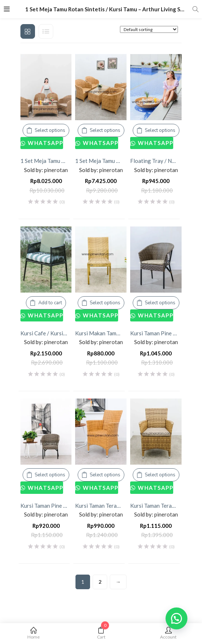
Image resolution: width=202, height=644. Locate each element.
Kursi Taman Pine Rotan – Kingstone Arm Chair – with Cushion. (156, 333)
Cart (101, 633)
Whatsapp (45, 143)
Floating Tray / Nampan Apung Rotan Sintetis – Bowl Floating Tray (156, 161)
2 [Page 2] (100, 582)
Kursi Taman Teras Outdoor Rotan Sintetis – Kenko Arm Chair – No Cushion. (101, 506)
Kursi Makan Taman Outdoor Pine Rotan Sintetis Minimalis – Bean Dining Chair (101, 333)
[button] (176, 618)
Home (34, 633)
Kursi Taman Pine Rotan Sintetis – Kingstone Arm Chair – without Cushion (46, 506)
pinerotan (56, 170)
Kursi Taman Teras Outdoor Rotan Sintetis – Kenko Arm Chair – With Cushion (156, 506)
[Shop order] (149, 29)
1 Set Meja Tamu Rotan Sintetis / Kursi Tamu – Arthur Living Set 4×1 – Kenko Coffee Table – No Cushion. (101, 161)
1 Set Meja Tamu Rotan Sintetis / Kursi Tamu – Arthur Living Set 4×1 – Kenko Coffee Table (46, 161)
